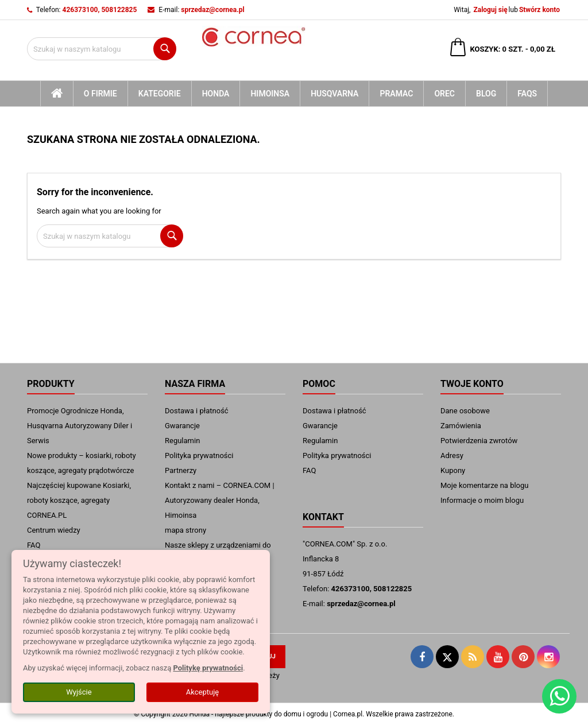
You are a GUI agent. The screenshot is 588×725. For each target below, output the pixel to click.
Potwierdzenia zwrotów (479, 441)
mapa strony (185, 530)
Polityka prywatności (199, 455)
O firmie (100, 94)
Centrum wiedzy (54, 530)
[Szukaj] (102, 49)
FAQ (34, 545)
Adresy (452, 455)
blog (486, 94)
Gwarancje (182, 426)
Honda (216, 94)
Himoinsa (270, 94)
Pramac (396, 94)
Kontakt (323, 517)
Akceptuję (202, 692)
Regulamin (182, 441)
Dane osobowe (465, 411)
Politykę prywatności (208, 668)
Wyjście (79, 692)
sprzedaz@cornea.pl (212, 10)
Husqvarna (334, 94)
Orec (444, 94)
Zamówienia (461, 426)
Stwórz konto (539, 10)
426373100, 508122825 (100, 10)
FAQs (527, 94)
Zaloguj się (490, 10)
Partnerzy (181, 470)
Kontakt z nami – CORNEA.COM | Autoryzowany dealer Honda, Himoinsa (220, 500)
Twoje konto (472, 384)
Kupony (453, 470)
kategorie (160, 94)
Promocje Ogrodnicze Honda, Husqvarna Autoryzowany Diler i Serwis (80, 426)
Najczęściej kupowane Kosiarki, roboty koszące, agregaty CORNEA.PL (79, 500)
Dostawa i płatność (197, 411)
